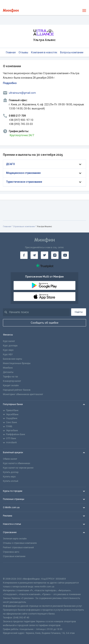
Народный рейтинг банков (17, 390)
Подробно (10, 83)
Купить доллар (11, 472)
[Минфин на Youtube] (65, 255)
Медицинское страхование (23, 173)
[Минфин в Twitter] (44, 255)
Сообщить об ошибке (45, 323)
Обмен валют (10, 459)
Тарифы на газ (10, 377)
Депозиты (8, 372)
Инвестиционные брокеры (17, 363)
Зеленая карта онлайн (15, 539)
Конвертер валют (12, 381)
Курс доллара (10, 346)
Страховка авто (11, 552)
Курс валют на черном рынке (18, 468)
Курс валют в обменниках (17, 463)
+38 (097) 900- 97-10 (21, 120)
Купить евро (9, 477)
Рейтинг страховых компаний (18, 547)
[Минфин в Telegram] (34, 255)
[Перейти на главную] (11, 11)
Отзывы (23, 52)
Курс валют (9, 341)
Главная (11, 52)
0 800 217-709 (17, 116)
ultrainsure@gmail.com (22, 93)
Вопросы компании (72, 52)
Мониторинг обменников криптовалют (23, 394)
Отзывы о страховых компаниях (20, 543)
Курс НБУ (8, 354)
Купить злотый (11, 481)
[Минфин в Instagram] (55, 255)
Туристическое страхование (24, 182)
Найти (79, 312)
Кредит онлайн (11, 385)
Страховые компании (24, 227)
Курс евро (8, 350)
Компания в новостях (44, 52)
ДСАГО (10, 164)
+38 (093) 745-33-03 (21, 124)
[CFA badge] (11, 570)
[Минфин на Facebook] (24, 255)
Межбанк (8, 368)
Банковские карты (13, 359)
